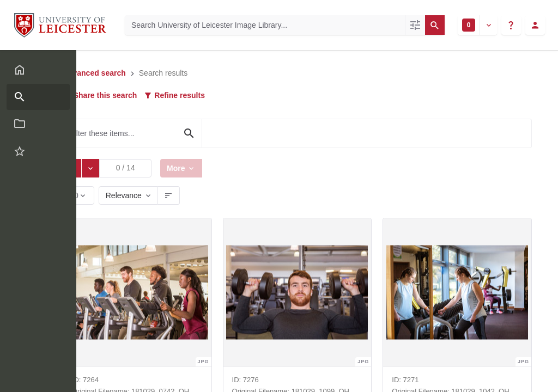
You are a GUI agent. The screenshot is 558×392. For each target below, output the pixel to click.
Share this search (103, 95)
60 (78, 198)
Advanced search (97, 73)
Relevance (126, 195)
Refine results (177, 95)
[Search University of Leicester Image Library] (265, 25)
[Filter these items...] (135, 133)
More (181, 168)
